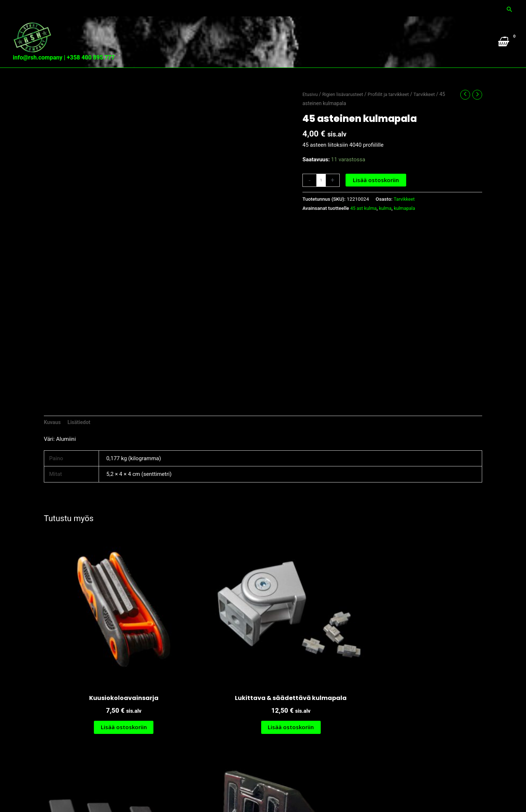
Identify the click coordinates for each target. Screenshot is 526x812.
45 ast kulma (364, 223)
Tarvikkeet (432, 109)
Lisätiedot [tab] (81, 438)
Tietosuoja (458, 792)
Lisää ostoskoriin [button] (96, 688)
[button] (510, 7)
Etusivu (311, 109)
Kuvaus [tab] (53, 438)
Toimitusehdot (496, 792)
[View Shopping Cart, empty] (502, 49)
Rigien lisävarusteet (345, 109)
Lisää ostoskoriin (377, 195)
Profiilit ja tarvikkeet (394, 109)
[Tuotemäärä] (321, 195)
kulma (388, 223)
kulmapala (408, 223)
